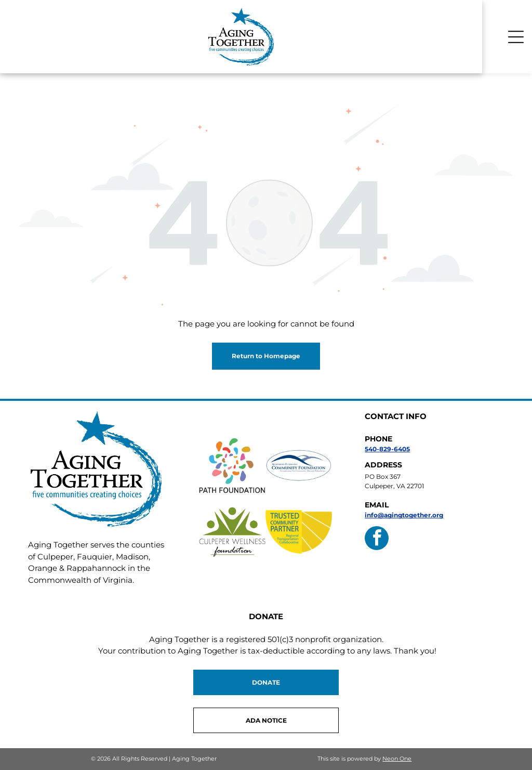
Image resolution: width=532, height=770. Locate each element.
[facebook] (377, 539)
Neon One (397, 759)
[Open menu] (516, 37)
